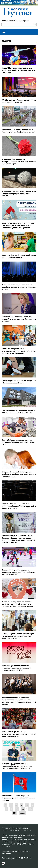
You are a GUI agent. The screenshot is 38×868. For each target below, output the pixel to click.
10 (23, 809)
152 (14, 813)
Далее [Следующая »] (23, 813)
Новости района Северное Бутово (15, 21)
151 (31, 809)
